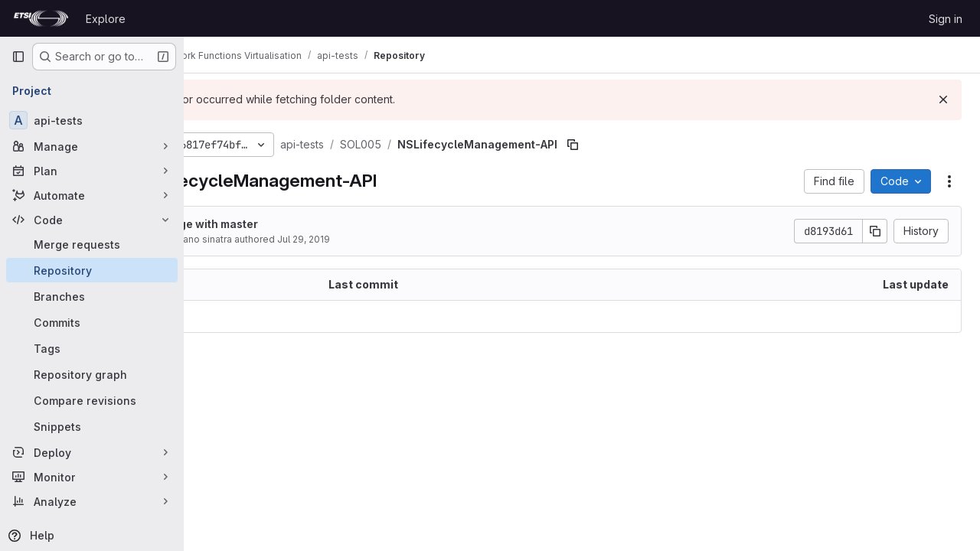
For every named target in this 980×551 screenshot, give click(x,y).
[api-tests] (92, 120)
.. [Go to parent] (217, 316)
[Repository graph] (92, 374)
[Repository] (92, 270)
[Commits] (92, 322)
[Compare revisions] (92, 400)
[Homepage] (41, 18)
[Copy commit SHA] (875, 231)
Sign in (946, 19)
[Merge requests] (92, 244)
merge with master (296, 224)
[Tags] (92, 348)
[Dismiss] (943, 99)
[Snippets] (92, 426)
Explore (106, 19)
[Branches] (92, 296)
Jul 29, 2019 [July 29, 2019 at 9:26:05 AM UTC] (391, 239)
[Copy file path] (660, 145)
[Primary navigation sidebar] (18, 57)
